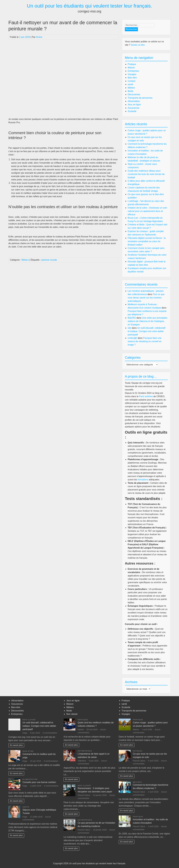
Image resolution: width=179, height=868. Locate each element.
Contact (132, 81)
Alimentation (134, 101)
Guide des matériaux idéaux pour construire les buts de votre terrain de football (146, 174)
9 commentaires (51, 761)
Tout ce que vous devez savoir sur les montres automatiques (146, 298)
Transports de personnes (140, 98)
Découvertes (134, 94)
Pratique (132, 64)
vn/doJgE (132, 338)
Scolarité (132, 111)
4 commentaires (50, 733)
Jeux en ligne (134, 105)
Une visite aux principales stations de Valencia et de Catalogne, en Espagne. (148, 321)
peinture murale (49, 260)
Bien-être (132, 78)
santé (130, 84)
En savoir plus (16, 745)
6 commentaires (51, 786)
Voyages (132, 74)
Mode (130, 91)
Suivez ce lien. (138, 45)
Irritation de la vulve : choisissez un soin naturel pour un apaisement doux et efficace (147, 211)
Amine (39, 37)
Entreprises (133, 71)
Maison (131, 68)
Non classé (29, 720)
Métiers (25, 260)
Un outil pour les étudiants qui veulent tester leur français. (89, 6)
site (129, 328)
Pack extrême (146, 396)
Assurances (134, 108)
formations (143, 480)
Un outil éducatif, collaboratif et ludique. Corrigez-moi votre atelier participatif (147, 331)
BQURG (132, 318)
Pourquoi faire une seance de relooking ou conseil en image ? (145, 341)
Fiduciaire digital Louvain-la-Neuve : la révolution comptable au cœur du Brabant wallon (147, 241)
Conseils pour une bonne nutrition (39, 782)
